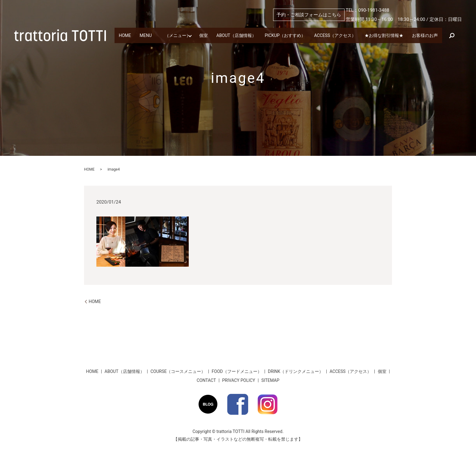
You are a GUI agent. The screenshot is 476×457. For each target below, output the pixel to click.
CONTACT (206, 380)
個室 (223, 29)
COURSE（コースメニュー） (178, 371)
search (221, 39)
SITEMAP (270, 380)
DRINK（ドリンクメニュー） (296, 371)
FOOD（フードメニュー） (237, 371)
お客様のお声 (190, 39)
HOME (127, 29)
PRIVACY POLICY (239, 380)
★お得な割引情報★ (140, 39)
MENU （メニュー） (176, 29)
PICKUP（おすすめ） (322, 29)
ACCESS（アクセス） (381, 29)
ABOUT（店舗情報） (264, 29)
